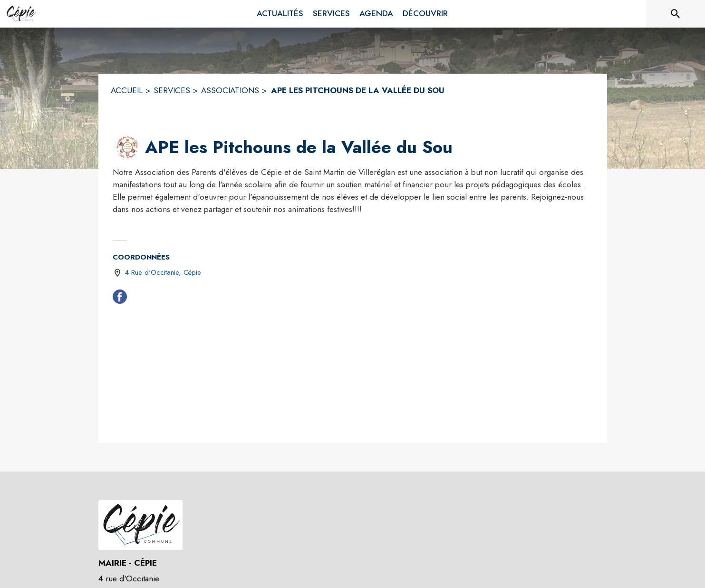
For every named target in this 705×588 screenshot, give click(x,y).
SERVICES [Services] (172, 90)
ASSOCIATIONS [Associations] (230, 90)
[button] (127, 147)
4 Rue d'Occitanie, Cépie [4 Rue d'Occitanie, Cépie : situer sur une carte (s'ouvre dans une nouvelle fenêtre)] (163, 272)
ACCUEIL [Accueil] (127, 90)
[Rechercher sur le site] (676, 14)
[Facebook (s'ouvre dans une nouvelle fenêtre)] (120, 299)
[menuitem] (280, 14)
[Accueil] (21, 14)
